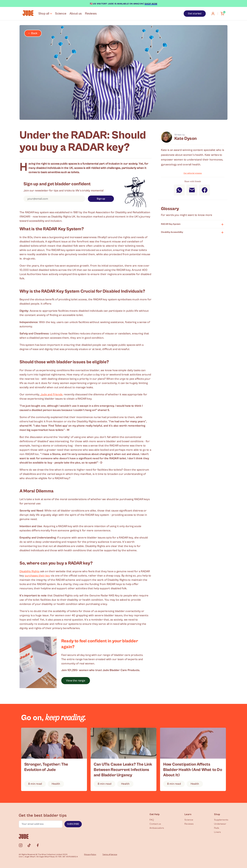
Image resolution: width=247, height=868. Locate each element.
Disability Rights (29, 571)
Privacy (87, 855)
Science (61, 14)
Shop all (45, 14)
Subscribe (73, 824)
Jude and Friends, (52, 394)
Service (114, 855)
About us (76, 14)
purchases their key (37, 576)
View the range (76, 681)
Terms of (106, 855)
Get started (195, 14)
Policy (93, 855)
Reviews (91, 14)
